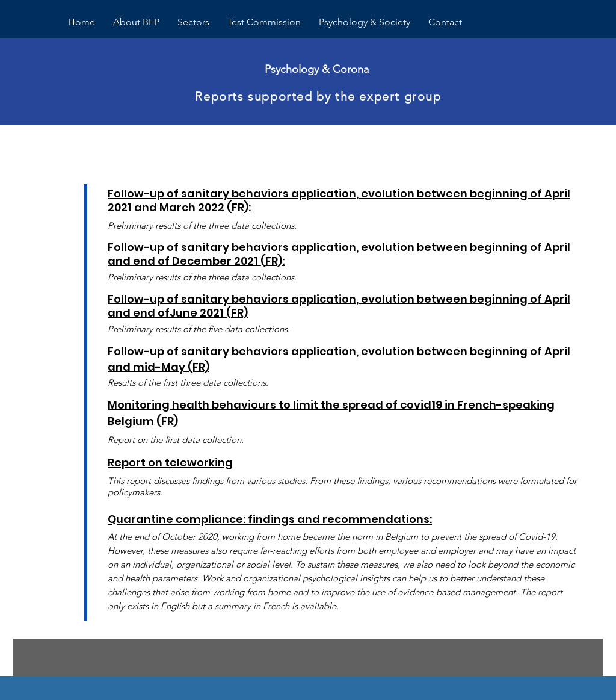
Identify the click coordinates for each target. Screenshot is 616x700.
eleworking (201, 463)
